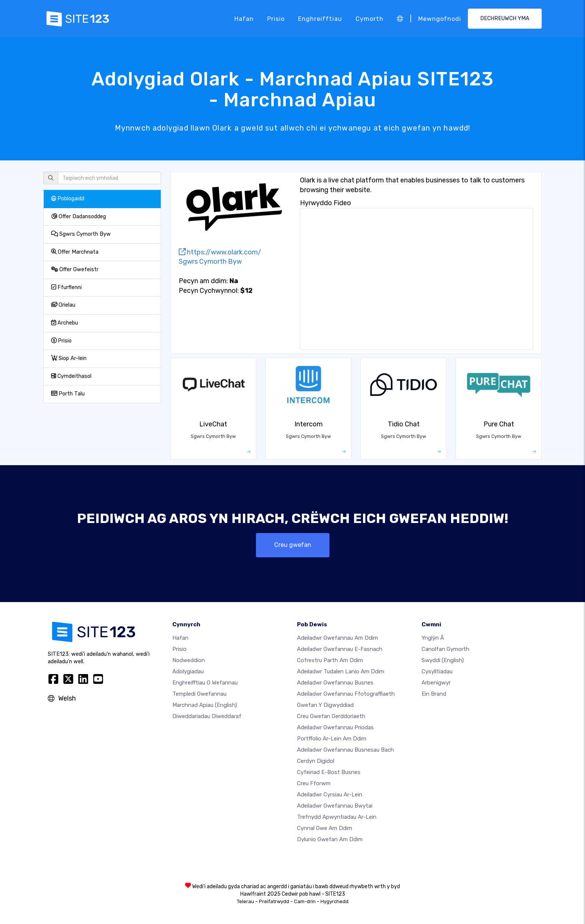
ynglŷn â (433, 638)
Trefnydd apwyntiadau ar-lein (337, 817)
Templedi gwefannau (199, 694)
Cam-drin (305, 901)
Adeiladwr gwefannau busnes (335, 683)
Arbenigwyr (436, 683)
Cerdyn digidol (316, 761)
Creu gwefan (293, 545)
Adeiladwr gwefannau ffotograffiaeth (346, 694)
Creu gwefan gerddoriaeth (331, 716)
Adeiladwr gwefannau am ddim (337, 638)
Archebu (65, 323)
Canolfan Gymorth (445, 649)
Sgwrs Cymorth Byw (81, 234)
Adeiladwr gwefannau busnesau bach (345, 750)
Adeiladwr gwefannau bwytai (335, 806)
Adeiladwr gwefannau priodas (335, 727)
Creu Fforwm (314, 783)
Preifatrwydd (274, 901)
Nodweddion (189, 660)
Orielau (63, 305)
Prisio (276, 18)
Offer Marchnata (75, 252)
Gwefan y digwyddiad (325, 705)
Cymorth (370, 18)
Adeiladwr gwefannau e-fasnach (340, 649)
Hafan (244, 18)
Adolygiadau (188, 671)
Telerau (245, 901)
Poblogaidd (68, 199)
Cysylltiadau (437, 671)
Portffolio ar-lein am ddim (332, 739)
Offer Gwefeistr (75, 270)
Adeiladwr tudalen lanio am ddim (341, 671)
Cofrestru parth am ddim (330, 660)
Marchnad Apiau (205, 705)
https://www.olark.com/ (220, 252)
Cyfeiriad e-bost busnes (329, 772)
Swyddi (443, 660)
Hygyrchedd (334, 901)
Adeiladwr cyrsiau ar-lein (330, 795)
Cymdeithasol (71, 376)
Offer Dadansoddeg (79, 217)
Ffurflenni (66, 287)
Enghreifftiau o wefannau (205, 683)
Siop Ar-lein (69, 358)
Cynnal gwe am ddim (325, 828)
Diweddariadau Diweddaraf (207, 716)
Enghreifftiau (320, 18)
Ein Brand (434, 694)
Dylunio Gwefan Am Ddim (330, 839)
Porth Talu (68, 394)
